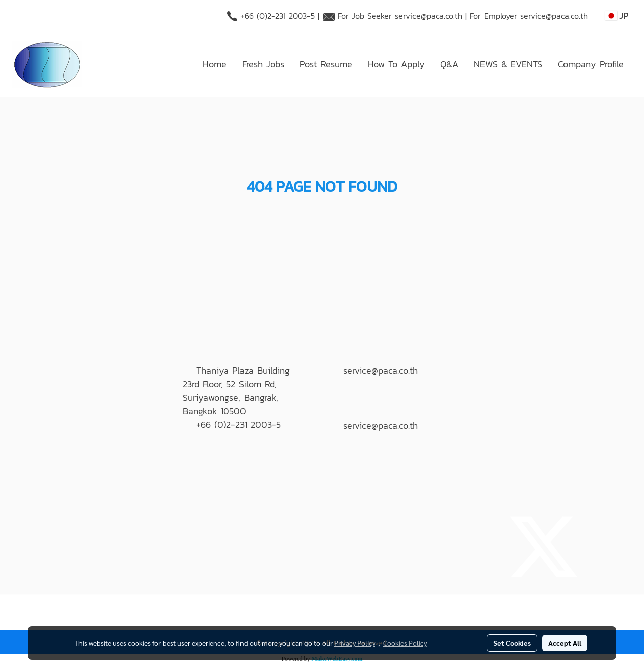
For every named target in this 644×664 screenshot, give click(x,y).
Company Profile (591, 64)
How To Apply (396, 64)
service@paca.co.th (429, 16)
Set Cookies (512, 643)
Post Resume (326, 64)
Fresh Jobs (263, 64)
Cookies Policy (405, 643)
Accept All (565, 643)
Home (215, 64)
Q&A (449, 64)
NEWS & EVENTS (508, 64)
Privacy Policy (355, 643)
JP (617, 15)
